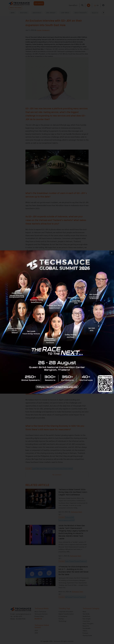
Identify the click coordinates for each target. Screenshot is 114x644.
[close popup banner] (112, 253)
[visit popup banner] (57, 322)
